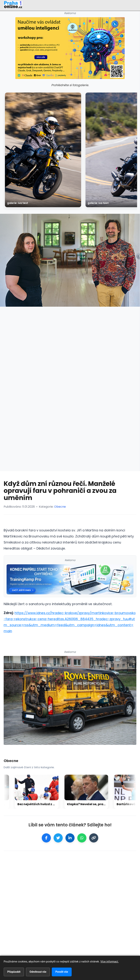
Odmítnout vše (38, 972)
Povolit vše (62, 972)
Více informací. (110, 962)
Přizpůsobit (14, 972)
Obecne (60, 507)
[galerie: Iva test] (43, 150)
